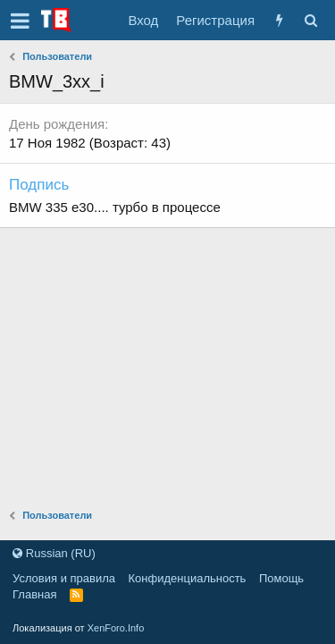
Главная (34, 594)
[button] (20, 21)
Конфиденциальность (188, 578)
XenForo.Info (116, 628)
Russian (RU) (54, 553)
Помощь (281, 578)
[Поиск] (310, 20)
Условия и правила (64, 578)
